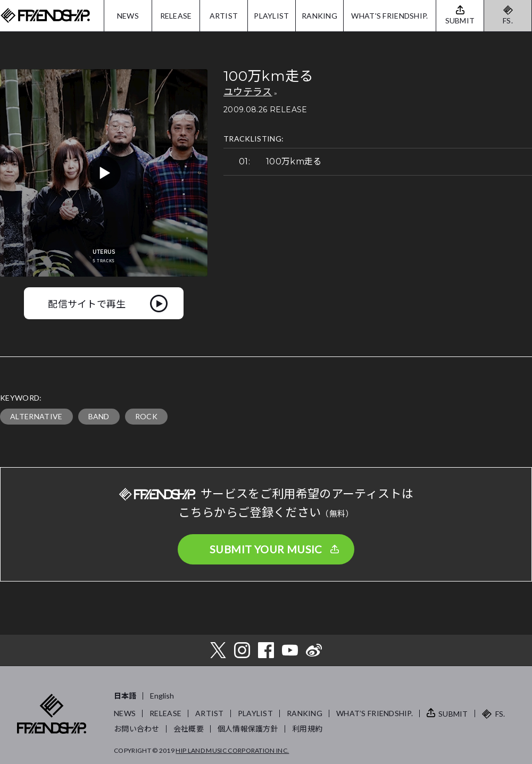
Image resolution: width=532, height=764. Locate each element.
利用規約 (307, 729)
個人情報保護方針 (248, 729)
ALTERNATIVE (36, 416)
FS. (508, 20)
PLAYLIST (271, 16)
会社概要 (189, 729)
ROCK (146, 416)
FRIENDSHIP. (45, 16)
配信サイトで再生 (87, 303)
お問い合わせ (137, 729)
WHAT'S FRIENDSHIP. (389, 16)
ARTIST (224, 16)
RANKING (319, 16)
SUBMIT (453, 714)
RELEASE (176, 16)
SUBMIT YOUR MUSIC (266, 549)
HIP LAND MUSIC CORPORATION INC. (232, 750)
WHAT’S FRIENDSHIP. (375, 713)
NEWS (128, 16)
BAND (99, 416)
